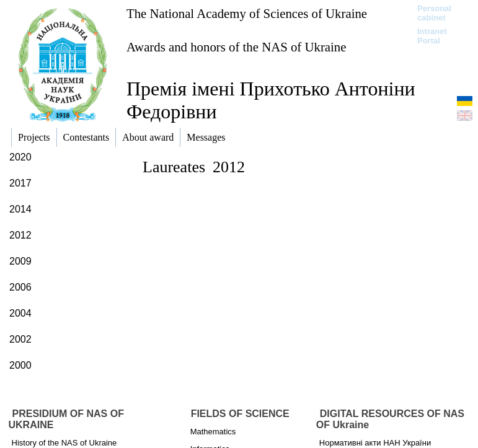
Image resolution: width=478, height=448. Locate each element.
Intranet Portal (432, 36)
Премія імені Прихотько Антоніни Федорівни (271, 100)
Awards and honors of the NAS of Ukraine (236, 47)
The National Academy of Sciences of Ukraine (247, 13)
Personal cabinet (434, 13)
